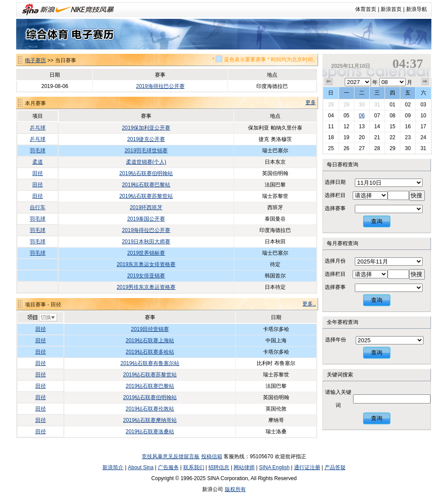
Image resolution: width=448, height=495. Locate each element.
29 (346, 105)
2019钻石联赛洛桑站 (150, 432)
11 (331, 126)
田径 (38, 173)
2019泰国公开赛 (146, 219)
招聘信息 (219, 467)
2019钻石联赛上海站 (150, 341)
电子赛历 (35, 60)
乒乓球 (38, 128)
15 (392, 126)
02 (408, 105)
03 (423, 105)
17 (423, 126)
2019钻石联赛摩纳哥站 (150, 420)
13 (362, 126)
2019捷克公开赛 (146, 139)
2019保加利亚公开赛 (146, 128)
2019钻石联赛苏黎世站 (146, 196)
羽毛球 (38, 151)
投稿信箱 (212, 456)
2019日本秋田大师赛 (146, 242)
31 (377, 105)
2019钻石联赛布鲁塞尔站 (150, 363)
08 (392, 116)
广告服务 (168, 467)
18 (331, 137)
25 (331, 148)
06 (362, 116)
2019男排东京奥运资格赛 (146, 287)
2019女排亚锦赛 (146, 276)
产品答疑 (335, 467)
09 (408, 116)
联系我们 (194, 467)
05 (346, 116)
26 (346, 148)
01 (392, 105)
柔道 (38, 162)
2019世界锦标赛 (146, 253)
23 (408, 137)
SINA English (274, 467)
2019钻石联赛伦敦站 (150, 409)
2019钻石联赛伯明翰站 (146, 173)
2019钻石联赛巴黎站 (146, 185)
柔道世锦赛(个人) (146, 162)
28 (331, 105)
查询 (377, 221)
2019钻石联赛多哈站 (150, 352)
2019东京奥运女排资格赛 (146, 264)
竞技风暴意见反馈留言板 (171, 456)
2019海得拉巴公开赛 (160, 86)
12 (346, 126)
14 (377, 126)
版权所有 (235, 489)
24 (423, 137)
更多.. (309, 304)
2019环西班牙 (146, 207)
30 (362, 105)
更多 (311, 102)
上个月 (329, 82)
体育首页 (366, 9)
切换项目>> (42, 318)
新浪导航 (416, 9)
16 (408, 126)
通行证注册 (307, 467)
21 (377, 137)
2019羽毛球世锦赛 (146, 151)
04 (331, 116)
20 (362, 137)
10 (423, 116)
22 (392, 137)
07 (377, 116)
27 (362, 148)
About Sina (141, 467)
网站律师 (244, 467)
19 (346, 137)
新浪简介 (113, 467)
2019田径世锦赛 (150, 329)
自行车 (38, 207)
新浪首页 (391, 9)
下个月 (425, 82)
